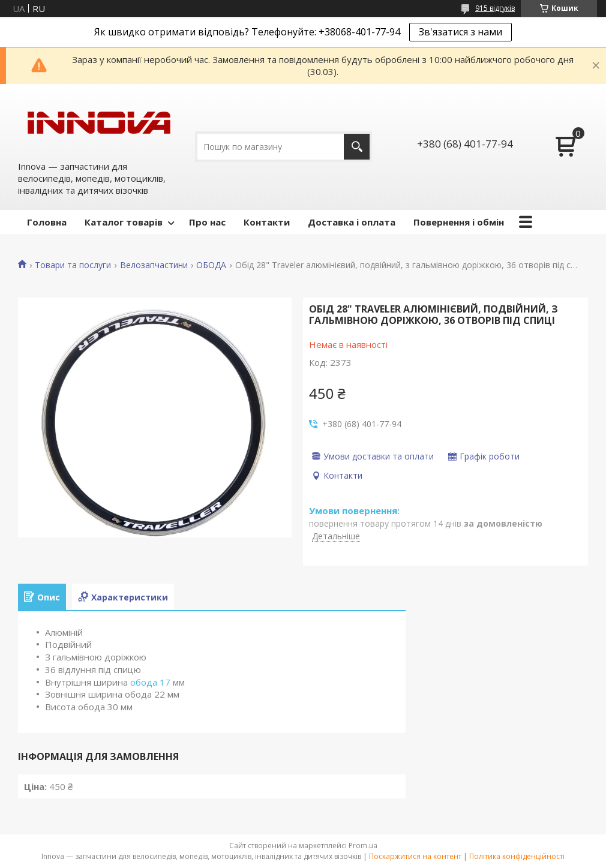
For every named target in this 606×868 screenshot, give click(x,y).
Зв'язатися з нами (460, 32)
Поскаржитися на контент (415, 856)
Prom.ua (363, 846)
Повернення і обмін (459, 222)
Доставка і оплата (352, 222)
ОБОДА (211, 265)
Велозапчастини (154, 265)
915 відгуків (495, 8)
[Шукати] (357, 147)
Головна (47, 222)
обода (144, 682)
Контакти (267, 222)
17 (165, 682)
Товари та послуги (73, 265)
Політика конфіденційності (517, 856)
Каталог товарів (124, 222)
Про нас (207, 222)
